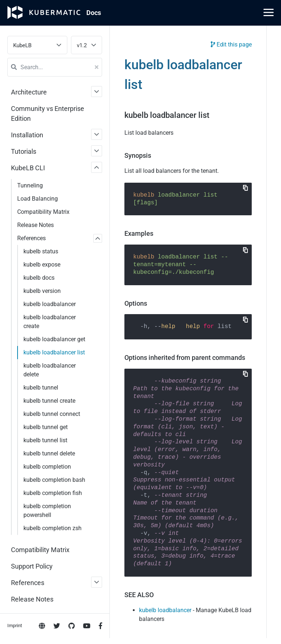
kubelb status (41, 251)
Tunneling (30, 185)
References (31, 238)
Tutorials (24, 151)
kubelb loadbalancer (165, 610)
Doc (94, 13)
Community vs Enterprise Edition (48, 113)
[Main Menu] (269, 12)
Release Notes (35, 225)
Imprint (15, 297)
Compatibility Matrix (43, 212)
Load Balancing (38, 199)
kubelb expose (42, 265)
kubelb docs (39, 278)
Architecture (29, 92)
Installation (27, 135)
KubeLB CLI (28, 168)
